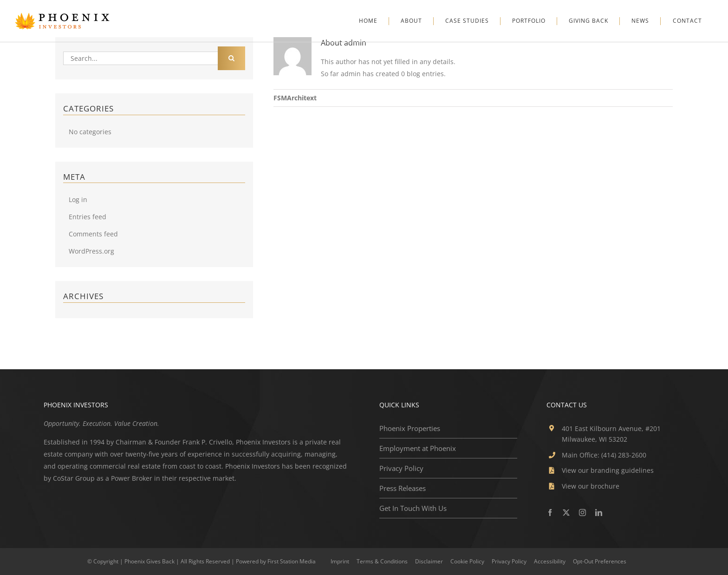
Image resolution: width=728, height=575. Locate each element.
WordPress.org (91, 251)
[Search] (231, 58)
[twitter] (566, 513)
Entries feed (88, 217)
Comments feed (93, 234)
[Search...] (140, 58)
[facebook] (550, 513)
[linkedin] (599, 513)
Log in (78, 199)
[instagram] (582, 513)
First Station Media (292, 561)
